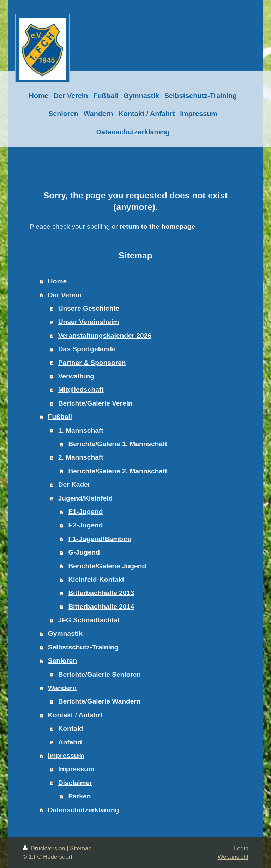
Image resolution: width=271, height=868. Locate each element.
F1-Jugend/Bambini (100, 539)
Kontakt (71, 728)
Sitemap (81, 848)
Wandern (62, 688)
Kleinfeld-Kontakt (96, 579)
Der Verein (65, 295)
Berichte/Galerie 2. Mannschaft (118, 471)
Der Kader (74, 484)
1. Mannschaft (81, 430)
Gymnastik (65, 633)
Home (57, 281)
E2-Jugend (85, 525)
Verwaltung (76, 376)
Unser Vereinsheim (89, 322)
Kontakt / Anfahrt (75, 715)
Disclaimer (75, 783)
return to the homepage (157, 226)
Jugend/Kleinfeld (86, 498)
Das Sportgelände (87, 349)
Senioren (62, 661)
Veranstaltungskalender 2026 (105, 336)
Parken (79, 796)
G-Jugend (84, 552)
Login (241, 848)
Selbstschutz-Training (83, 647)
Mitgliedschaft (81, 390)
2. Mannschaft (81, 457)
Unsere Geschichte (89, 308)
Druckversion (45, 848)
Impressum (66, 756)
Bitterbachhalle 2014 (101, 607)
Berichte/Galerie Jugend (107, 566)
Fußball (60, 417)
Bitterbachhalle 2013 (101, 593)
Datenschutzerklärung (84, 810)
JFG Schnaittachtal (89, 620)
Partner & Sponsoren (92, 363)
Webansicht (233, 857)
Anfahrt (70, 742)
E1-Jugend (85, 512)
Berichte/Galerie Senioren (100, 674)
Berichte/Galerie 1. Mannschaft (118, 444)
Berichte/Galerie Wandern (100, 701)
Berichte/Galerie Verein (95, 403)
